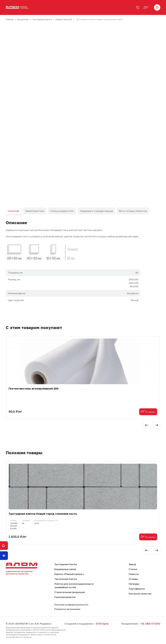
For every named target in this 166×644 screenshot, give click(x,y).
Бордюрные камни (65, 569)
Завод (132, 564)
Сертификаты (137, 589)
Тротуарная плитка (42, 19)
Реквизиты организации (67, 609)
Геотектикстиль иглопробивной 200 (34, 389)
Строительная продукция (70, 592)
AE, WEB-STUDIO (151, 624)
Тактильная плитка (66, 579)
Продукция (23, 19)
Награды (134, 584)
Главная (10, 19)
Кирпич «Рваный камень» (69, 574)
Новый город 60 (64, 19)
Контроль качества (140, 594)
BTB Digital (102, 624)
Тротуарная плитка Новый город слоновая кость (43, 514)
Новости (134, 574)
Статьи (133, 569)
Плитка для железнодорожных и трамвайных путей (74, 586)
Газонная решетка (65, 597)
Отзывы (133, 579)
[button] (147, 425)
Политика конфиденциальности (71, 605)
